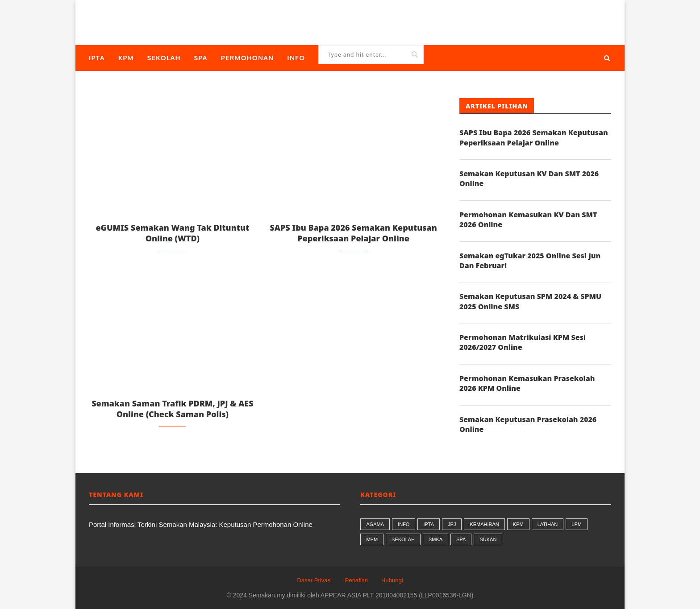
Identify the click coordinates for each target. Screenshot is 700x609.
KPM (126, 58)
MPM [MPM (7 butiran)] (372, 539)
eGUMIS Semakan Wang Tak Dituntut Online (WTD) (172, 233)
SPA (201, 58)
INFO (296, 58)
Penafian (356, 580)
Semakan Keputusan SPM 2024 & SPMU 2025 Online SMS (530, 301)
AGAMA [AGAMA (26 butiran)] (375, 524)
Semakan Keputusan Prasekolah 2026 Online (528, 424)
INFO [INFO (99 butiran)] (404, 524)
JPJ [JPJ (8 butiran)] (452, 524)
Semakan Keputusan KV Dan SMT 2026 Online (529, 178)
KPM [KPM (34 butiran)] (518, 524)
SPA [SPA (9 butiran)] (461, 539)
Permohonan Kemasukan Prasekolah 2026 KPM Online (527, 383)
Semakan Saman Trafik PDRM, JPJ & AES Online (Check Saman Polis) (173, 409)
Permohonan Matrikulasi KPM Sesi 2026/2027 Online (523, 342)
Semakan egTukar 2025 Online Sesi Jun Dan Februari (530, 261)
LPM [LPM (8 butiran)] (577, 524)
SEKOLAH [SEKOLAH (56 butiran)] (403, 539)
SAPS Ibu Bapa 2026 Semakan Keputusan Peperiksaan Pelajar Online (353, 233)
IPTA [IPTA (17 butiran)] (429, 524)
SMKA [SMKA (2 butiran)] (435, 539)
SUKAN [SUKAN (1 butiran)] (488, 539)
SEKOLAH (164, 58)
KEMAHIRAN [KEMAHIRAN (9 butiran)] (484, 524)
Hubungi (392, 580)
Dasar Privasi (314, 580)
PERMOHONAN (248, 58)
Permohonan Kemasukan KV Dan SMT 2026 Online (528, 220)
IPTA (97, 58)
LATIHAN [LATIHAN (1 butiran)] (548, 524)
